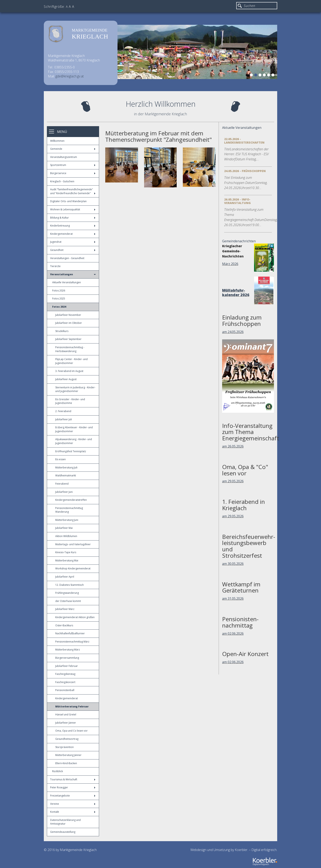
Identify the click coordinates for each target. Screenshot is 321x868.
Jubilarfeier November (68, 315)
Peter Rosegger (73, 787)
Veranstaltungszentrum (64, 157)
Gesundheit (73, 250)
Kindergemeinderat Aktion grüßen (75, 617)
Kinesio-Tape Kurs (66, 552)
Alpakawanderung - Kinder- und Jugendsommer (74, 441)
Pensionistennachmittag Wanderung (69, 510)
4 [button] (265, 76)
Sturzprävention (64, 747)
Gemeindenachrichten (239, 241)
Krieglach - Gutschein (62, 181)
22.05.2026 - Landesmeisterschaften (244, 141)
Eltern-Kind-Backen (66, 763)
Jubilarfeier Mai (64, 528)
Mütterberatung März (68, 650)
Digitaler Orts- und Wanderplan (68, 201)
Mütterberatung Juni (67, 520)
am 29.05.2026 (233, 481)
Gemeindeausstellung (63, 832)
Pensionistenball (65, 690)
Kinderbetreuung (73, 226)
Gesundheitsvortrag (67, 739)
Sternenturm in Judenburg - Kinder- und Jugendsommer (75, 389)
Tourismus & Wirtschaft (73, 779)
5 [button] (269, 76)
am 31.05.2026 (233, 598)
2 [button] (256, 76)
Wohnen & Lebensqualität (73, 209)
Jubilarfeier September (68, 339)
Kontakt (73, 812)
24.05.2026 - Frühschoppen (245, 171)
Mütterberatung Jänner (68, 755)
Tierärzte (55, 266)
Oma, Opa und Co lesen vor (71, 731)
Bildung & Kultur (73, 218)
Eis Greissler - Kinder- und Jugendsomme (70, 401)
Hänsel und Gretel (66, 714)
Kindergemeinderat (73, 234)
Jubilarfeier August (66, 379)
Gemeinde (73, 149)
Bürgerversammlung (67, 658)
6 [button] (274, 76)
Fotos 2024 (59, 307)
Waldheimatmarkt (66, 475)
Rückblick (58, 771)
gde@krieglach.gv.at (70, 76)
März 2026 (230, 264)
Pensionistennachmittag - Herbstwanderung (70, 349)
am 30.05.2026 (233, 564)
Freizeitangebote (73, 796)
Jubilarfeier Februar (67, 666)
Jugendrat (73, 242)
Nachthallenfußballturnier (70, 633)
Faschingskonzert (65, 682)
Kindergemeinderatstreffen (71, 500)
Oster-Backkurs (64, 625)
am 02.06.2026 (233, 633)
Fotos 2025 (59, 299)
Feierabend (62, 484)
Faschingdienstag (65, 674)
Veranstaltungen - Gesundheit (67, 258)
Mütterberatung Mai (67, 560)
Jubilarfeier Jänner (66, 723)
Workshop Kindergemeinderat (73, 568)
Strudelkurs (62, 331)
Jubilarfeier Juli (64, 419)
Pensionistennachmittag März (72, 642)
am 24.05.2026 (233, 332)
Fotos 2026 (59, 291)
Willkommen (57, 141)
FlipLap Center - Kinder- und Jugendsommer (71, 361)
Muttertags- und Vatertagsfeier (73, 544)
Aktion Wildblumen (66, 536)
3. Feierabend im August (69, 371)
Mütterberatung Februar (72, 707)
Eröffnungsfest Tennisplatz (71, 451)
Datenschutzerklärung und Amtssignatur (65, 822)
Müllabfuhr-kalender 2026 (236, 292)
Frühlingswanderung (67, 593)
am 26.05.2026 (233, 446)
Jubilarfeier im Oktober (69, 323)
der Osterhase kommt (68, 601)
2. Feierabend (63, 411)
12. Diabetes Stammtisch (70, 585)
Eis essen (60, 459)
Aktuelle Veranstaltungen (67, 282)
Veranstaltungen (73, 274)
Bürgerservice (73, 173)
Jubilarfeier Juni (64, 492)
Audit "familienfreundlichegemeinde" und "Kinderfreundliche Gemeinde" (73, 191)
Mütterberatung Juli (66, 467)
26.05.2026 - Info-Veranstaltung (237, 201)
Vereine (73, 804)
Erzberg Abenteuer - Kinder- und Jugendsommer (74, 429)
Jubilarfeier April (65, 577)
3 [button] (261, 76)
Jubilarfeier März (65, 609)
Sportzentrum (73, 165)
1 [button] (252, 76)
